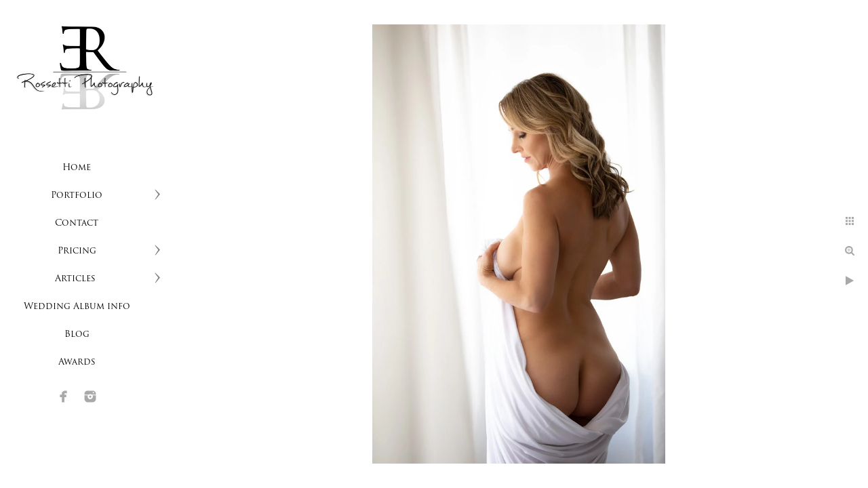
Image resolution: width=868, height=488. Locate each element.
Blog (77, 334)
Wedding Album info (77, 307)
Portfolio (77, 196)
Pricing (77, 251)
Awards (77, 362)
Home (77, 168)
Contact (77, 223)
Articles (77, 279)
